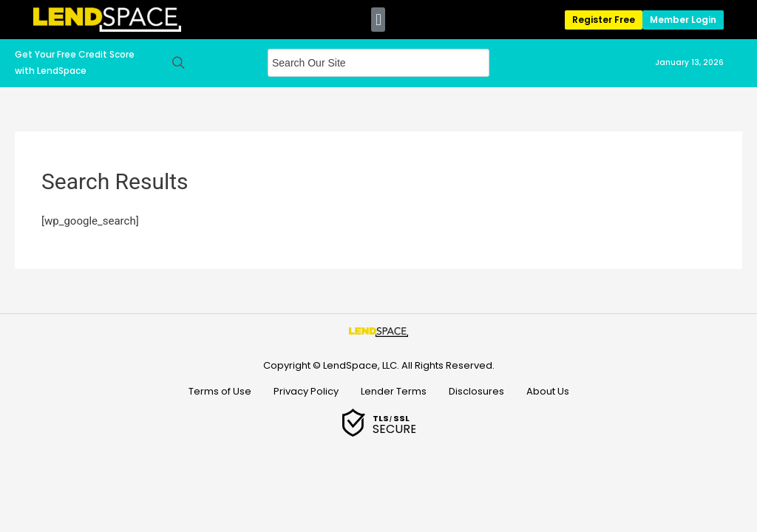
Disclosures (476, 391)
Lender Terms (394, 391)
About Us (548, 391)
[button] (378, 20)
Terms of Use (220, 391)
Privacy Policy (306, 391)
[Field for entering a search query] (378, 63)
